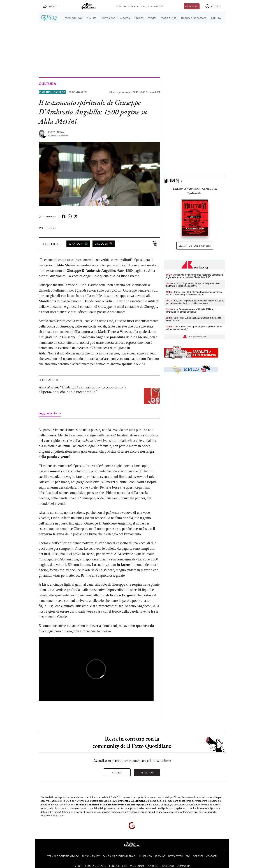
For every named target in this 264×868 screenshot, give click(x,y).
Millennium (134, 6)
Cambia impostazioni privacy (120, 856)
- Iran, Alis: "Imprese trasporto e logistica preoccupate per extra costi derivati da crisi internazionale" (195, 302)
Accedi (117, 772)
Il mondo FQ (156, 6)
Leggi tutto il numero (195, 246)
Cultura (47, 84)
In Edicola (121, 6)
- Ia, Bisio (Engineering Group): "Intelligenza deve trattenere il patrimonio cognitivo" (193, 285)
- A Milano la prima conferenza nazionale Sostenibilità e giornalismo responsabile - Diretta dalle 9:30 (195, 276)
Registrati (147, 772)
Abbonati (192, 6)
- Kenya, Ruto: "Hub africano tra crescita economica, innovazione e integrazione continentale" (194, 293)
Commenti (47, 216)
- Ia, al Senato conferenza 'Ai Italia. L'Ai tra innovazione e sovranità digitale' (189, 311)
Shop (144, 6)
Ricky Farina (56, 132)
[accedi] (213, 6)
